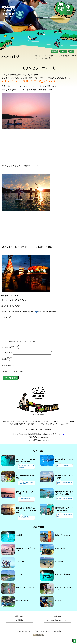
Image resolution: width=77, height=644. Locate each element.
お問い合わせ (19, 620)
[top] (74, 641)
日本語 (55, 51)
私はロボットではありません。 (14, 375)
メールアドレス (7, 357)
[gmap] (63, 438)
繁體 (71, 51)
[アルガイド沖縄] (38, 398)
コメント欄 (6, 318)
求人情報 (19, 624)
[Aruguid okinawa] (9, 12)
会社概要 (58, 620)
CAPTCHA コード (8, 369)
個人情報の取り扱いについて (58, 624)
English (63, 51)
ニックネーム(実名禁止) (10, 351)
